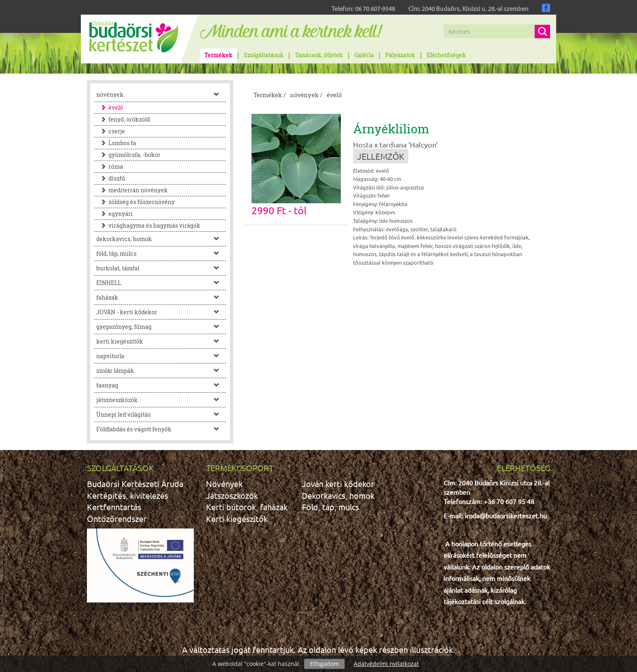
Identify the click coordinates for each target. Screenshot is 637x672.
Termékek (218, 55)
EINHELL (161, 283)
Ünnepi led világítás (161, 414)
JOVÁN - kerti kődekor (161, 312)
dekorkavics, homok (161, 239)
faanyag (161, 385)
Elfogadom (324, 664)
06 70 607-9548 (375, 8)
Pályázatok (400, 55)
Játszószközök (232, 495)
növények (161, 95)
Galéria (364, 55)
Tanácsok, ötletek (319, 55)
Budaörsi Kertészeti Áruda (135, 484)
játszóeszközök (161, 400)
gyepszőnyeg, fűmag (161, 327)
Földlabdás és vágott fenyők (161, 429)
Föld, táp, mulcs (330, 507)
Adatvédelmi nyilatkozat (386, 664)
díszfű (111, 178)
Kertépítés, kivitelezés (128, 495)
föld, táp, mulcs (161, 253)
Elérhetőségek (446, 55)
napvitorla (161, 356)
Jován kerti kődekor (338, 484)
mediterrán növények (132, 190)
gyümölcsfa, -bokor (128, 155)
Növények (224, 484)
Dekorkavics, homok (338, 495)
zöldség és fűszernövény (135, 202)
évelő (110, 108)
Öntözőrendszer (117, 519)
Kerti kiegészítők (237, 519)
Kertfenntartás (114, 507)
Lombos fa (116, 143)
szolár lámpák (161, 371)
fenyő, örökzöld (123, 119)
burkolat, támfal (161, 268)
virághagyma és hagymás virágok (148, 225)
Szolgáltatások (264, 55)
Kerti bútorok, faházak (247, 507)
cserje (111, 131)
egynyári (115, 214)
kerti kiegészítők (161, 341)
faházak (161, 297)
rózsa (110, 166)
